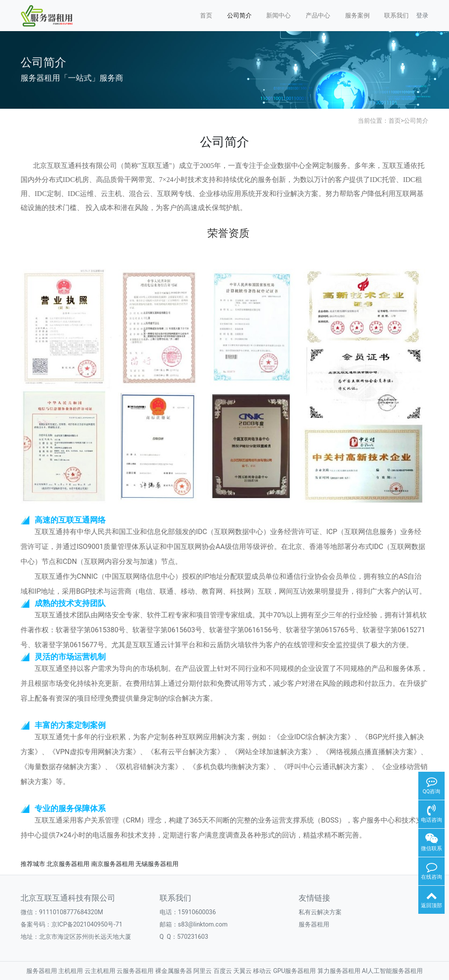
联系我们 (396, 15)
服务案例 (357, 15)
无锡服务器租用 (157, 864)
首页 (206, 15)
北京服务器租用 (68, 864)
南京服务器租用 (113, 864)
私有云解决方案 (320, 912)
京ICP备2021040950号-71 (87, 924)
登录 (422, 15)
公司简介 (239, 15)
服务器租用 (314, 924)
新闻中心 (278, 15)
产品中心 (318, 15)
